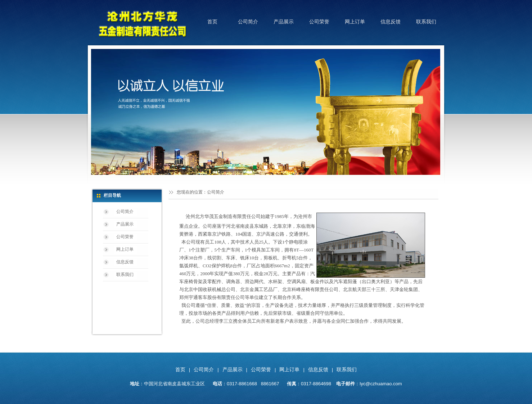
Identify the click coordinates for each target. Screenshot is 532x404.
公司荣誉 (319, 22)
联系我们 (426, 22)
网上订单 (355, 22)
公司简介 (248, 22)
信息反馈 (391, 22)
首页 (212, 22)
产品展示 (284, 22)
